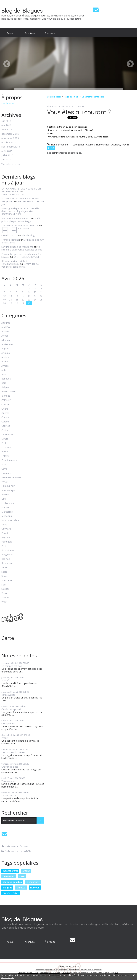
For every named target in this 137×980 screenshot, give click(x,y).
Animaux (6, 353)
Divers (5, 439)
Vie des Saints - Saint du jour (23, 203)
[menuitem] (11, 33)
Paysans (6, 537)
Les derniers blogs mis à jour (46, 970)
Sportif (5, 680)
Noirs (4, 524)
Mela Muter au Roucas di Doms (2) (20, 225)
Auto (4, 370)
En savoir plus (8, 978)
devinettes (9, 876)
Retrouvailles (8, 695)
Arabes (5, 357)
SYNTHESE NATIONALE (27, 257)
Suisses (5, 589)
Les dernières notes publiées (69, 970)
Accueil (11, 33)
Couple (5, 422)
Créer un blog (63, 966)
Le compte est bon (12, 666)
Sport (4, 585)
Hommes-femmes (11, 477)
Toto (4, 593)
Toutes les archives (11, 164)
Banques (6, 379)
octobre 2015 (9, 142)
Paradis (5, 533)
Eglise (5, 451)
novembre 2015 (10, 138)
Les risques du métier (13, 752)
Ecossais (6, 447)
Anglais (5, 348)
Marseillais (7, 512)
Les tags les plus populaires (91, 970)
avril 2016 (7, 129)
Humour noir (8, 486)
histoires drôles (11, 893)
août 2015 (7, 151)
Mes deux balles (10, 520)
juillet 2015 (7, 155)
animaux (21, 888)
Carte (8, 638)
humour (35, 888)
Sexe (4, 576)
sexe (22, 876)
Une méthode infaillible (93, 97)
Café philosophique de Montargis (21, 220)
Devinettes (7, 434)
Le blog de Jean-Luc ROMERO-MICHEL (18, 213)
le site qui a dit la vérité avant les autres (22, 248)
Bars (4, 383)
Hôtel (4, 482)
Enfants (5, 456)
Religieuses (8, 554)
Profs (4, 546)
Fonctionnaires (9, 460)
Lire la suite (8, 103)
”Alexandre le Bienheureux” (16, 218)
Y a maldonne (9, 781)
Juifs (4, 499)
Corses (5, 417)
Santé (4, 567)
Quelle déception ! (11, 709)
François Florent (10, 240)
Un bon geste (9, 795)
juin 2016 (6, 121)
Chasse (5, 404)
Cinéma (5, 413)
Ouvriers (6, 529)
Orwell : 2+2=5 (9, 235)
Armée (5, 366)
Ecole (4, 443)
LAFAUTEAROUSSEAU (13, 194)
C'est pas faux (9, 723)
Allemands (7, 340)
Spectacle (7, 580)
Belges (5, 387)
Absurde (6, 323)
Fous (4, 464)
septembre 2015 (11, 147)
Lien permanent (58, 145)
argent (26, 871)
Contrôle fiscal (54, 97)
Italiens (5, 494)
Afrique (5, 331)
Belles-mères (9, 391)
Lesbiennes (8, 503)
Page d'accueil (71, 97)
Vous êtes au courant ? (79, 112)
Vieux (4, 602)
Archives (30, 33)
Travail (5, 597)
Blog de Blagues (22, 10)
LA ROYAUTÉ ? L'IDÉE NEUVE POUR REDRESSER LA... (21, 190)
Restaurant (7, 563)
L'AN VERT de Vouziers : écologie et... (20, 265)
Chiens (5, 409)
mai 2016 (6, 125)
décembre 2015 (10, 134)
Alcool (5, 336)
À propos (50, 33)
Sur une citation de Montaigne (17, 247)
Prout (4, 738)
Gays (4, 469)
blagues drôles (10, 871)
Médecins (7, 516)
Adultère (6, 327)
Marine (5, 507)
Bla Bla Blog (28, 235)
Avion (4, 374)
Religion (6, 559)
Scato (4, 572)
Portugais (7, 542)
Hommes (6, 473)
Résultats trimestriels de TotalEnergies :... (15, 262)
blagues (7, 888)
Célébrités (7, 400)
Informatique (8, 490)
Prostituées (8, 550)
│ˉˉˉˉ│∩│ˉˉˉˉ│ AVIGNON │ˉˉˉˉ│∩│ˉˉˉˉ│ (15, 230)
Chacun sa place (10, 767)
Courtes (6, 426)
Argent (5, 361)
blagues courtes (12, 882)
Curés (5, 430)
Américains (7, 344)
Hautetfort (75, 966)
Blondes (6, 396)
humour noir (33, 882)
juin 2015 (6, 159)
